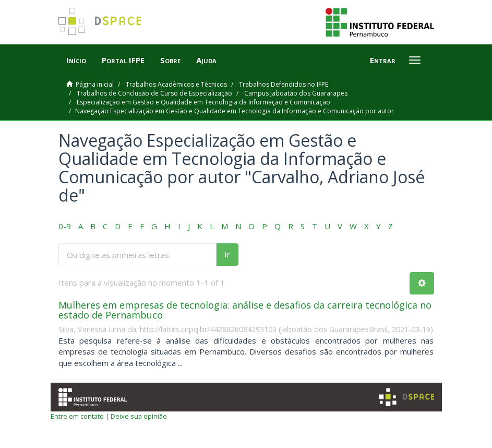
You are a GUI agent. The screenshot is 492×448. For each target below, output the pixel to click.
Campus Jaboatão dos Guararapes (296, 93)
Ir (227, 254)
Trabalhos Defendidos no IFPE (284, 84)
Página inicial (95, 84)
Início (76, 60)
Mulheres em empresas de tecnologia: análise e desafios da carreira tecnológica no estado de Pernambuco (245, 310)
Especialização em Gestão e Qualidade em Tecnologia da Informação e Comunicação (203, 102)
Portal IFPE (123, 60)
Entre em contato (77, 416)
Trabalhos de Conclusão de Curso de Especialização (154, 93)
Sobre (170, 60)
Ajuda (206, 60)
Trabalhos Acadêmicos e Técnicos (176, 84)
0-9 (65, 226)
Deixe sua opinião (139, 416)
